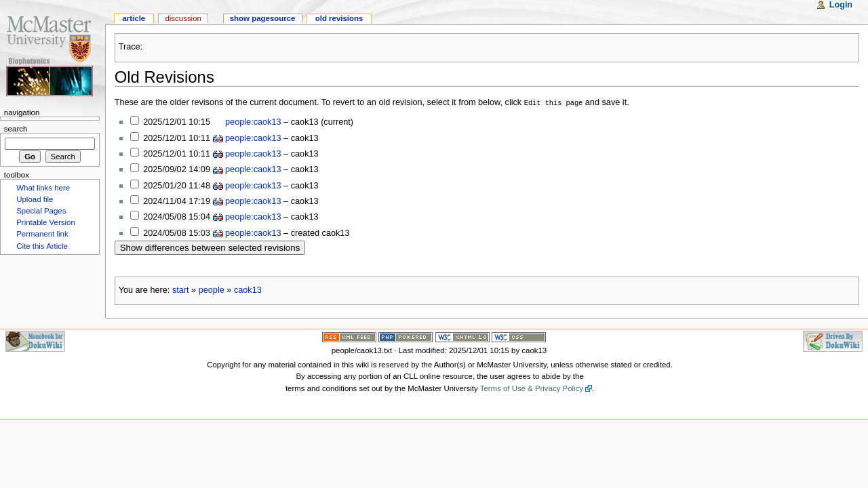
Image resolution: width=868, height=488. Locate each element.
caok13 (248, 289)
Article (134, 18)
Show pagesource (263, 18)
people (212, 289)
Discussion (183, 18)
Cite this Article (42, 246)
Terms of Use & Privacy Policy (532, 388)
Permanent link (42, 234)
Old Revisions (164, 77)
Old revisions (339, 18)
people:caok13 (253, 121)
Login (841, 5)
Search (16, 129)
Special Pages (41, 211)
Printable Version (46, 222)
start (181, 289)
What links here (43, 188)
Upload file (35, 199)
